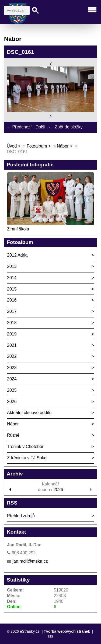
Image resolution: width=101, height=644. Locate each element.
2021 (12, 345)
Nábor (63, 146)
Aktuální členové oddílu (29, 413)
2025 (12, 390)
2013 (12, 266)
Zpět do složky (69, 127)
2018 (12, 323)
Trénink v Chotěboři (26, 447)
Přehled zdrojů (21, 516)
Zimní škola (18, 229)
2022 (12, 356)
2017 (12, 311)
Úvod (12, 146)
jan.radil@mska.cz (30, 561)
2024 (12, 379)
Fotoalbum (37, 146)
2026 (12, 402)
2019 (12, 334)
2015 (12, 289)
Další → (43, 127)
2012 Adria (17, 255)
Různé (13, 435)
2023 (12, 368)
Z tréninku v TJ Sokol (27, 458)
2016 (12, 300)
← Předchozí (19, 127)
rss (50, 636)
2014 (12, 278)
